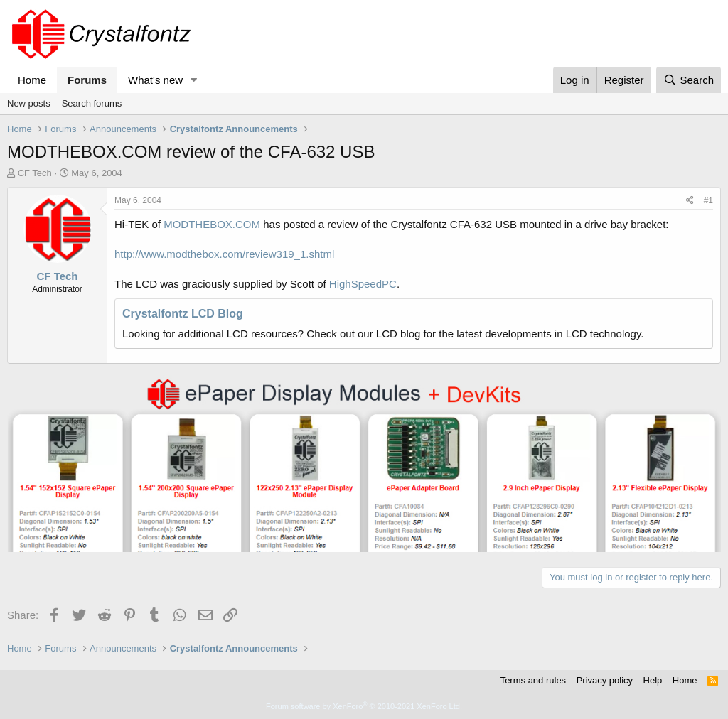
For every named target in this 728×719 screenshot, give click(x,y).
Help (653, 680)
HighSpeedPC (363, 284)
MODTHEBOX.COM (212, 224)
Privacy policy (605, 680)
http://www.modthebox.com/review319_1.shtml (224, 254)
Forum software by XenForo (364, 706)
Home (32, 80)
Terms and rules (533, 680)
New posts (29, 103)
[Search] (689, 80)
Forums (87, 80)
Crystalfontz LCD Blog (183, 314)
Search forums (92, 103)
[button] (194, 80)
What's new (155, 80)
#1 (708, 200)
